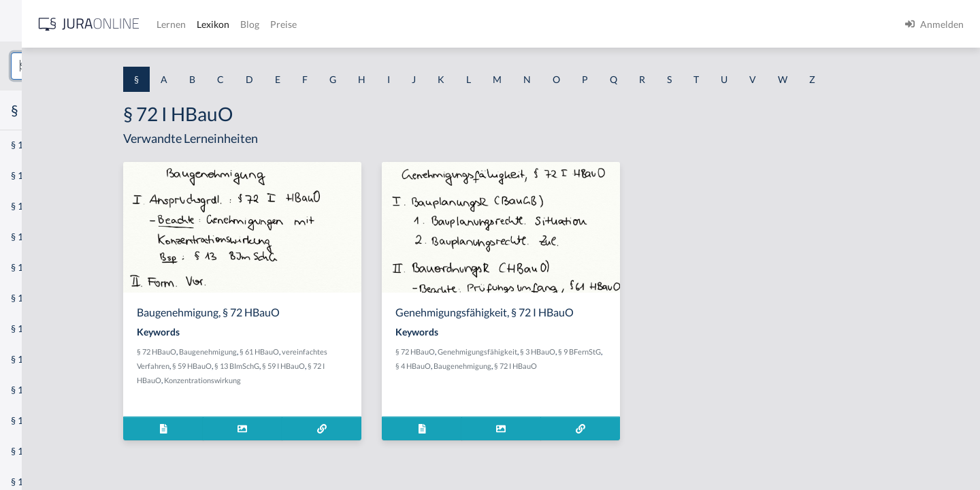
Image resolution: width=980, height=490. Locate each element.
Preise (479, 24)
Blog (446, 24)
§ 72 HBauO (261, 352)
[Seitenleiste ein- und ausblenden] (196, 21)
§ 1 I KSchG (35, 420)
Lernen (367, 24)
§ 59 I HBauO (388, 366)
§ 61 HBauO (364, 352)
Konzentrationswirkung (307, 380)
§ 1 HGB (28, 236)
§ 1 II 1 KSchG (40, 451)
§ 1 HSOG (31, 267)
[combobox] (109, 66)
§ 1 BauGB (33, 175)
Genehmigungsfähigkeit (577, 352)
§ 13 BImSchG (342, 366)
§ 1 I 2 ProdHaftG (48, 359)
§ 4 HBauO (548, 366)
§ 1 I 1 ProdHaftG (48, 298)
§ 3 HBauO (638, 352)
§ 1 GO (25, 206)
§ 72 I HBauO (650, 366)
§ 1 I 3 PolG (35, 390)
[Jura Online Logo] (285, 24)
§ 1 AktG (29, 145)
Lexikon (409, 24)
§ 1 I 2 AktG (35, 328)
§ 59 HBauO (297, 366)
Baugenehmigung (313, 352)
